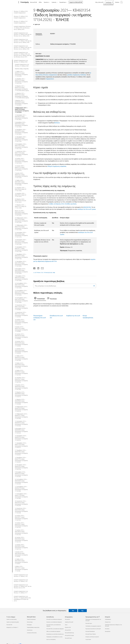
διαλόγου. (57, 123)
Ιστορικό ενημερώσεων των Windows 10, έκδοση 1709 (21, 576)
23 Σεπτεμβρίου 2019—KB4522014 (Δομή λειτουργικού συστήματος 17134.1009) (21, 293)
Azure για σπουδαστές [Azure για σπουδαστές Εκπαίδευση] (51, 639)
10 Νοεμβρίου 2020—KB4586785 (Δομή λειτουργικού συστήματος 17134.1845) (21, 132)
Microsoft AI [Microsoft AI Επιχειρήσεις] (67, 619)
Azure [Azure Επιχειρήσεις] (66, 625)
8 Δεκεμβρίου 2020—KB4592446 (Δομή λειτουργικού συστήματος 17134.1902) (21, 125)
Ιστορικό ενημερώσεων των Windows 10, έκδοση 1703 (21, 581)
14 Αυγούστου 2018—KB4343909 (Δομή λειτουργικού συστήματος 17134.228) (21, 511)
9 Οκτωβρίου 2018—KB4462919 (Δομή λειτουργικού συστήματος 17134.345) (21, 474)
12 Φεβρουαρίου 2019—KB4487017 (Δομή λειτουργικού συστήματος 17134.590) (21, 416)
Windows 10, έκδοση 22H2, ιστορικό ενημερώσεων (21, 12)
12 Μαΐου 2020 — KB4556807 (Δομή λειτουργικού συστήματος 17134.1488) (21, 183)
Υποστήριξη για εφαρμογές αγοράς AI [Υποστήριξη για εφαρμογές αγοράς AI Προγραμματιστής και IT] (93, 626)
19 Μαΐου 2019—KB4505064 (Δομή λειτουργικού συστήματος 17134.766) (21, 365)
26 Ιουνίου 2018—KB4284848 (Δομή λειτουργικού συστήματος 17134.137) (21, 540)
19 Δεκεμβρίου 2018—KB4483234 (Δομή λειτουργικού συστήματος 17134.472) (21, 438)
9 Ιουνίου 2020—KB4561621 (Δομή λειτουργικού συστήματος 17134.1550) (21, 175)
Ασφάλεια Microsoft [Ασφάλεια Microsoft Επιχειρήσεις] (69, 622)
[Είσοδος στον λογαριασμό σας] (119, 2)
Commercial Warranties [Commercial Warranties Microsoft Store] (32, 633)
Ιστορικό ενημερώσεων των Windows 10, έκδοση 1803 (21, 61)
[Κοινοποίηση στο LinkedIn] (38, 268)
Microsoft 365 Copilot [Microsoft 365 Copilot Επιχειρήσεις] (69, 635)
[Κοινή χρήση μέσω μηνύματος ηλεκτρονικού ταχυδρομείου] (42, 268)
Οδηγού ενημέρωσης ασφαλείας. (57, 166)
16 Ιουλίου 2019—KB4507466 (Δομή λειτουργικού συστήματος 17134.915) (21, 322)
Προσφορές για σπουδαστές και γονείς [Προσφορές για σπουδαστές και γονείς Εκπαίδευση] (54, 637)
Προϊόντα (46, 2)
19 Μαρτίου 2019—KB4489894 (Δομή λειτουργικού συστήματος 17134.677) (21, 394)
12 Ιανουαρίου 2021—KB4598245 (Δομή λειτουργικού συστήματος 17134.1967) (21, 117)
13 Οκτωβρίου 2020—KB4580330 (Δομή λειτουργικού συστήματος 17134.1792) (21, 139)
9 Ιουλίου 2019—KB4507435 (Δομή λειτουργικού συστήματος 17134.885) (21, 329)
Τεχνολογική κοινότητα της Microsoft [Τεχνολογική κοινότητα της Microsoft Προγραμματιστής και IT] (93, 629)
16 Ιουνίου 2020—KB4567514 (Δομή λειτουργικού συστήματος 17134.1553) (21, 168)
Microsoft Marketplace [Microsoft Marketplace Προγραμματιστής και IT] (90, 631)
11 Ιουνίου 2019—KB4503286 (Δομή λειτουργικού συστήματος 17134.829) (21, 351)
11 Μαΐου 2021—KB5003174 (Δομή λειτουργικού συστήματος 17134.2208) (21, 74)
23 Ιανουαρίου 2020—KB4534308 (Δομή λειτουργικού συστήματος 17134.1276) (21, 235)
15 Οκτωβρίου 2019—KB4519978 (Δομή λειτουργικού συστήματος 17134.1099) (21, 264)
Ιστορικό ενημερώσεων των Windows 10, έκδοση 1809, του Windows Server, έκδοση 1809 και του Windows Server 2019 (22, 55)
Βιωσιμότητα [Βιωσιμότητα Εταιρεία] (108, 631)
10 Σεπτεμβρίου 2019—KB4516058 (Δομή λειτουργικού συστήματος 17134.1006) (21, 300)
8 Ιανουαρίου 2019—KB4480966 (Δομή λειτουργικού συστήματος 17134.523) (21, 431)
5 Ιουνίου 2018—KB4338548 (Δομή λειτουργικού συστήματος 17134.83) (21, 554)
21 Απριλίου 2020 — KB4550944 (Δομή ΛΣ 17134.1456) (21, 189)
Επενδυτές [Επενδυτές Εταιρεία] (107, 629)
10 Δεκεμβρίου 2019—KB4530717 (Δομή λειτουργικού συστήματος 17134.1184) (21, 249)
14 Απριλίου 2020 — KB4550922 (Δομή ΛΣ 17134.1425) (21, 195)
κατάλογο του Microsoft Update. (87, 209)
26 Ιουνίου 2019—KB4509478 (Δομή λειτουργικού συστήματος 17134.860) (21, 336)
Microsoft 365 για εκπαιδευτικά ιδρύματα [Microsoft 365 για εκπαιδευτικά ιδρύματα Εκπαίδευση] (55, 629)
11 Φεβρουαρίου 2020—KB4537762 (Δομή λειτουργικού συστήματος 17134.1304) (21, 227)
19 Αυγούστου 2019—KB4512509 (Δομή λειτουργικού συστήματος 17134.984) (21, 307)
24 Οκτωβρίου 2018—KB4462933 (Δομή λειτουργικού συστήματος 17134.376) (21, 467)
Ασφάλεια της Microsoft (73, 316)
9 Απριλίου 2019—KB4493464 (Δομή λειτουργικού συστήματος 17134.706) (21, 387)
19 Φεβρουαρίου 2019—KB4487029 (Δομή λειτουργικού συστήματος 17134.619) (21, 409)
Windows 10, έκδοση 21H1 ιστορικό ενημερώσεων (21, 22)
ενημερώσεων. (50, 79)
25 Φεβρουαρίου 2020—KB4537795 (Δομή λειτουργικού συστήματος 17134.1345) (21, 220)
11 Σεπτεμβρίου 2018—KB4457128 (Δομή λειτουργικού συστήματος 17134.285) (21, 496)
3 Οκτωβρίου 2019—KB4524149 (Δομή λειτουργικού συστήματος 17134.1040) (21, 278)
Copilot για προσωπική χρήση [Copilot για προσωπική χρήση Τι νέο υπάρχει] (13, 622)
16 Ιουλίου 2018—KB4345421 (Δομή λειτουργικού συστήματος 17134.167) (21, 525)
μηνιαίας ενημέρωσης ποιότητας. (77, 75)
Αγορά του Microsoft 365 (76, 2)
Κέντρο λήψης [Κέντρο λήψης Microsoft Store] (30, 622)
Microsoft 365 (34, 2)
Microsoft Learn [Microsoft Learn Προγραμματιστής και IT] (89, 623)
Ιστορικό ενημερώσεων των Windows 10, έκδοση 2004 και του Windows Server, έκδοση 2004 (23, 34)
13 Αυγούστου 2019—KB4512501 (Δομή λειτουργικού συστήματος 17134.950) (21, 315)
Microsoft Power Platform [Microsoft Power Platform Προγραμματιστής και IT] (91, 634)
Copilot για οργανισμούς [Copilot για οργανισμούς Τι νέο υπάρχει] (12, 619)
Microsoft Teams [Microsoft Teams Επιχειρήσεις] (68, 638)
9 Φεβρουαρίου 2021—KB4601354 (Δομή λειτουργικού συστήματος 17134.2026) (22, 110)
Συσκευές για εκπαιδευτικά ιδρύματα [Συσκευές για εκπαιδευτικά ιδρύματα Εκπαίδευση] (54, 622)
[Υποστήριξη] (24, 2)
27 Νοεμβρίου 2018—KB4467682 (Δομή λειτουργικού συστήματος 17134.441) (21, 452)
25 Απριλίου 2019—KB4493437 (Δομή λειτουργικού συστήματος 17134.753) (21, 380)
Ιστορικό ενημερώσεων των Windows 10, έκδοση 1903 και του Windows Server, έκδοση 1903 (23, 47)
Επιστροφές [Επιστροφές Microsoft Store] (29, 625)
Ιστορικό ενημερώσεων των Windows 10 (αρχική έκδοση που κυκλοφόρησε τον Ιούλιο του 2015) (22, 599)
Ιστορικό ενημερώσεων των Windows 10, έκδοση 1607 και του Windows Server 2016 (23, 586)
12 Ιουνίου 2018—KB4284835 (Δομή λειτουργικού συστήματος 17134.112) (21, 547)
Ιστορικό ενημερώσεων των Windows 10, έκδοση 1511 (21, 592)
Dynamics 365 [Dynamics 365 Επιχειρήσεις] (68, 627)
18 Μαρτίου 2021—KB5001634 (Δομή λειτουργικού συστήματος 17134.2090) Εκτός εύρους (22, 88)
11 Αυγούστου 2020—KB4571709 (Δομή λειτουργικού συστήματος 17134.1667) (21, 154)
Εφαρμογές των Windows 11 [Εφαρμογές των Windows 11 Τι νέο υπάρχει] (12, 627)
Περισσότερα (63, 2)
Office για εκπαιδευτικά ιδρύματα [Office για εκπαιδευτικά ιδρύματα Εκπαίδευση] (53, 631)
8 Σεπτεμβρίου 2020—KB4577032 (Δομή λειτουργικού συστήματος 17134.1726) (21, 146)
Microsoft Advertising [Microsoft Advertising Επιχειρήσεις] (69, 633)
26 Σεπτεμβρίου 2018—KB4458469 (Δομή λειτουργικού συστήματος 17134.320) (21, 482)
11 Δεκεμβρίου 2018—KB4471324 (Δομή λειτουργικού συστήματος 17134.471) (21, 445)
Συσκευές (54, 2)
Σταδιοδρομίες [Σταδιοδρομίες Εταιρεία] (108, 619)
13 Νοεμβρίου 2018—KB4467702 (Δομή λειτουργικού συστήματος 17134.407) (21, 460)
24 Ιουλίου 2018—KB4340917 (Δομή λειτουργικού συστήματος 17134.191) (21, 518)
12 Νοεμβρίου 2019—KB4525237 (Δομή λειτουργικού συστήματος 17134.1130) (21, 257)
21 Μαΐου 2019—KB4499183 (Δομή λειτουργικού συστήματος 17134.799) (21, 358)
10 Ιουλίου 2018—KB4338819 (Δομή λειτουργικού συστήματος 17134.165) (21, 532)
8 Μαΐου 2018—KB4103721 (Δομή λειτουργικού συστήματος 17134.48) (21, 569)
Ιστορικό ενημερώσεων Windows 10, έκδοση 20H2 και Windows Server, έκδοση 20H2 (22, 28)
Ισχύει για (37, 24)
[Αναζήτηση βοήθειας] (109, 2)
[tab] (40, 299)
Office (40, 2)
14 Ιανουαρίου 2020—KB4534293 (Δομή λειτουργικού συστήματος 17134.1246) (21, 242)
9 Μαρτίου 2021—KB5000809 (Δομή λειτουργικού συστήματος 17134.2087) (21, 103)
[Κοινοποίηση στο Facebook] (35, 268)
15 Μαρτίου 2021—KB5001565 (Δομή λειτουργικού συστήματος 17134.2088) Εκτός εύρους (22, 96)
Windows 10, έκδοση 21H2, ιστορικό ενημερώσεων (21, 17)
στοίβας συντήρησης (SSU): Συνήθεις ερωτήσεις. (63, 204)
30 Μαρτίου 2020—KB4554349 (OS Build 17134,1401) (20, 201)
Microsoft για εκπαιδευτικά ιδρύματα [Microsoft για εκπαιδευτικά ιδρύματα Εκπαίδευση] (54, 619)
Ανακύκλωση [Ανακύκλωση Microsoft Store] (30, 630)
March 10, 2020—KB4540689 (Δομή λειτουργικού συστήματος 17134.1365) (21, 213)
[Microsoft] (12, 2)
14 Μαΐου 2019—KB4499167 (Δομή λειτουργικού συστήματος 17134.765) (21, 373)
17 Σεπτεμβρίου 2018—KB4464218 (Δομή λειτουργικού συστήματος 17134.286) (21, 489)
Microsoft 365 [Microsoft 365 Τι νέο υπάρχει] (9, 625)
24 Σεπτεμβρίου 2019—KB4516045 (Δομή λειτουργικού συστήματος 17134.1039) (21, 286)
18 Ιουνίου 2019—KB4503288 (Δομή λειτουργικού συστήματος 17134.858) (21, 344)
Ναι (73, 611)
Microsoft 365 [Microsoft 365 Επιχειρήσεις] (68, 630)
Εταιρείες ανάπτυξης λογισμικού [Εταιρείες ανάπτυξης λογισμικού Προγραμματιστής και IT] (92, 637)
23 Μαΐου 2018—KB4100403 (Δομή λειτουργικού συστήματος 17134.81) (21, 561)
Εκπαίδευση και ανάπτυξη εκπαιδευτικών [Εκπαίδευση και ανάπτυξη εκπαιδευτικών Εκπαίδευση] (55, 634)
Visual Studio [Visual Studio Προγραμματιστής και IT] (88, 639)
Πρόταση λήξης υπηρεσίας (22, 69)
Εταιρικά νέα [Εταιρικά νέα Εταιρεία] (108, 622)
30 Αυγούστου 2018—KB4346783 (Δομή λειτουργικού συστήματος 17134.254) (21, 503)
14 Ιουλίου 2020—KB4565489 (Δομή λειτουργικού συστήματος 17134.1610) (21, 161)
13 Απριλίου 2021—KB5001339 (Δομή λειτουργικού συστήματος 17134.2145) (21, 81)
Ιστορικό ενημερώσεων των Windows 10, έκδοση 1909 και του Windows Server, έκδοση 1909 (23, 41)
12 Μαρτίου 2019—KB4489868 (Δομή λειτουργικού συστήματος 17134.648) (21, 402)
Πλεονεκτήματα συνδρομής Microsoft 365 (40, 318)
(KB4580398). (87, 207)
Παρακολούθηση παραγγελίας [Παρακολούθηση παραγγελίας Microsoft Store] (33, 627)
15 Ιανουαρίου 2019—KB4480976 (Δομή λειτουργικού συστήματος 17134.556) (21, 423)
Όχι (82, 611)
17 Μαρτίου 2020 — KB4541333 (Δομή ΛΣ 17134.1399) (21, 206)
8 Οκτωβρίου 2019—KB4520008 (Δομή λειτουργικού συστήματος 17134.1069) (21, 271)
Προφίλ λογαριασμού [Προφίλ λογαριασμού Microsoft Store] (31, 619)
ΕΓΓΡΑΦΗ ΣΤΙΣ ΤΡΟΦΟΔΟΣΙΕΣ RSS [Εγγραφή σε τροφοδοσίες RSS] (45, 273)
